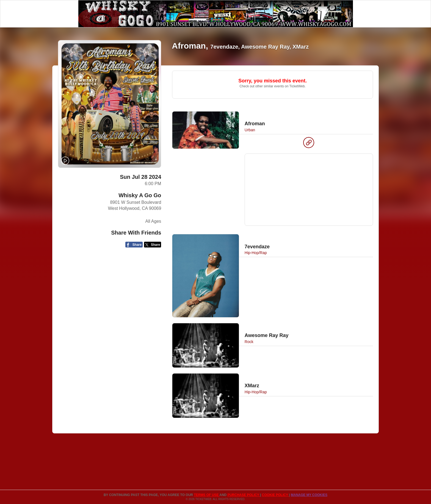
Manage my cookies (309, 495)
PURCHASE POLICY (244, 495)
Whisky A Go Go (140, 195)
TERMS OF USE (207, 495)
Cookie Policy (275, 495)
